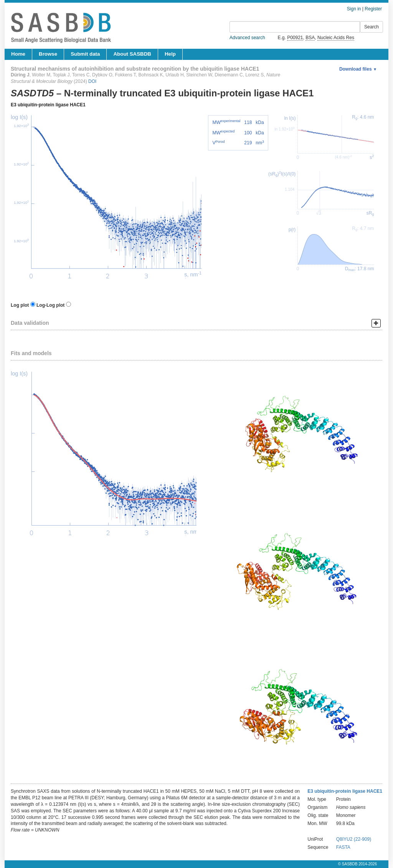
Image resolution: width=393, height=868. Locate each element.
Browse (48, 54)
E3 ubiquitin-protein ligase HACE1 (48, 105)
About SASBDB (132, 54)
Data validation (30, 323)
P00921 (295, 38)
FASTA (343, 847)
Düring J (20, 75)
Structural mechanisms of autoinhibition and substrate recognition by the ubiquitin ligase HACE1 (135, 69)
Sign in (354, 9)
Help (170, 54)
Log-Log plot (50, 305)
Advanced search (247, 38)
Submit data (85, 54)
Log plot (20, 305)
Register (373, 9)
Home (18, 54)
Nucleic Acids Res (336, 38)
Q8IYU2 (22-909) (354, 839)
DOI (92, 81)
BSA (310, 38)
